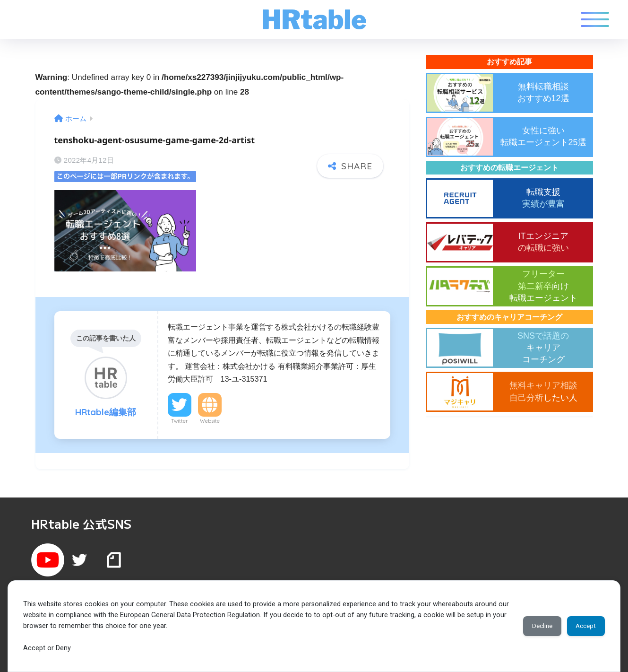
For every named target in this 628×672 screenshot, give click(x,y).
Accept (583, 626)
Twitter (180, 416)
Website (210, 416)
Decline (533, 626)
